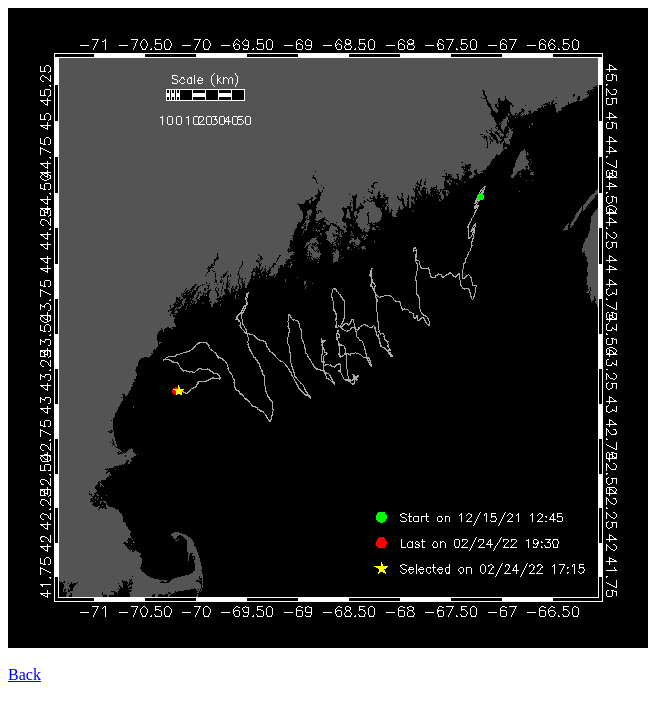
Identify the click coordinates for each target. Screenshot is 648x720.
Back (24, 674)
